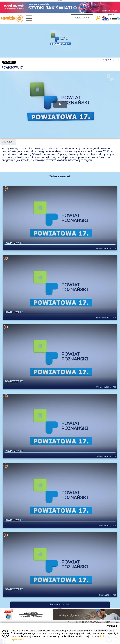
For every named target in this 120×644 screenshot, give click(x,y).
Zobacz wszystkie (60, 605)
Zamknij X (112, 626)
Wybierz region (82, 18)
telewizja (12, 18)
